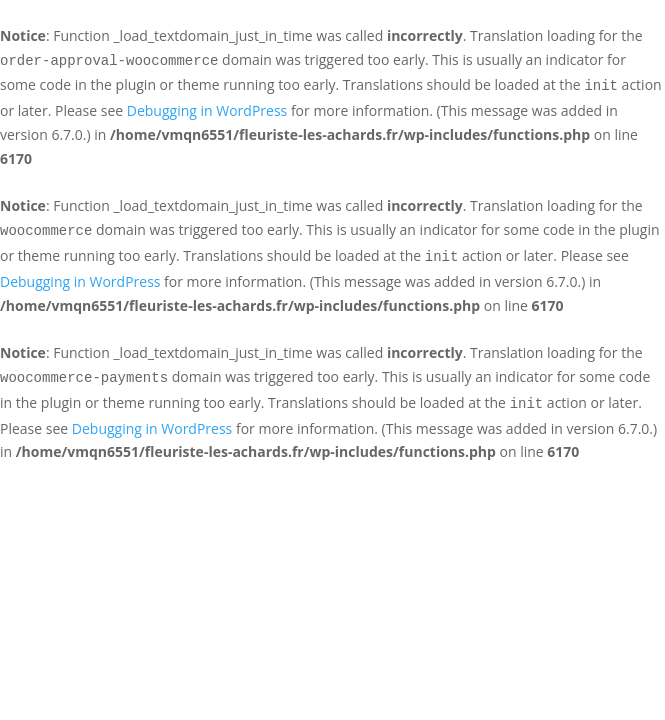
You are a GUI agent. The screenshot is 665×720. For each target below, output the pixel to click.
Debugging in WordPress (207, 110)
